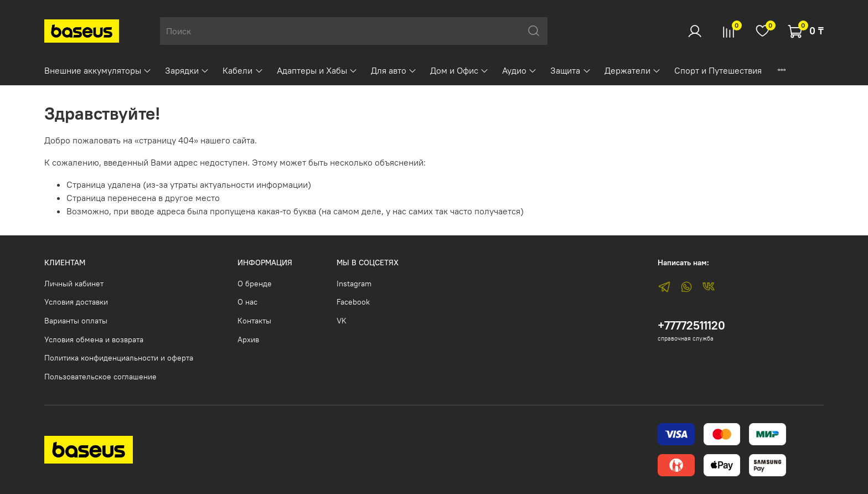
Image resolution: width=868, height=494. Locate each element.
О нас (247, 302)
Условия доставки (76, 302)
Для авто (394, 70)
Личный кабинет (74, 284)
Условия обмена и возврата (94, 339)
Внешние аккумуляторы (98, 70)
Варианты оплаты (76, 321)
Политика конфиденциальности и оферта (119, 358)
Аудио (520, 70)
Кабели (243, 70)
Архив (248, 339)
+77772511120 (691, 325)
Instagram (354, 284)
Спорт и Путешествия (718, 70)
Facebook (353, 302)
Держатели (633, 70)
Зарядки (187, 70)
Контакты (254, 321)
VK (342, 321)
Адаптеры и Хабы (317, 70)
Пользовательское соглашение (100, 377)
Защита (570, 70)
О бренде (255, 284)
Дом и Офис (459, 70)
